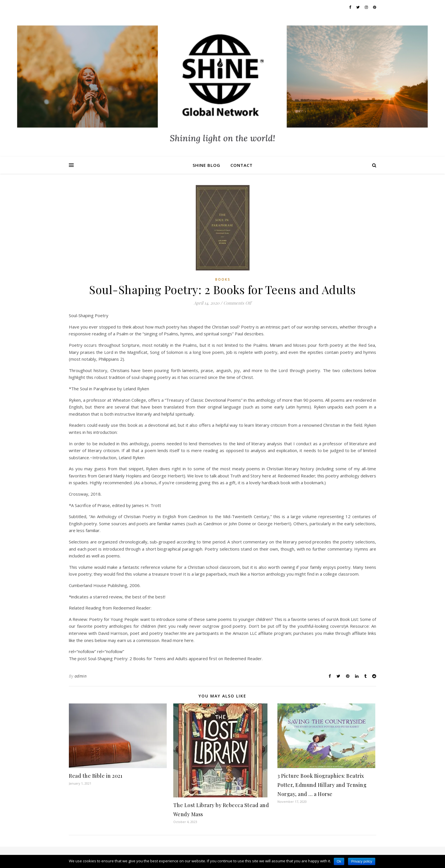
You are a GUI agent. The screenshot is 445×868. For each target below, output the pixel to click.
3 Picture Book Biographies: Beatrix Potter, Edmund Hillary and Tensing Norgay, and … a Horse (322, 785)
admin (81, 676)
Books (223, 279)
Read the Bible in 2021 (96, 776)
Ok (339, 861)
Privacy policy (361, 861)
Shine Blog (206, 165)
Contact (242, 165)
